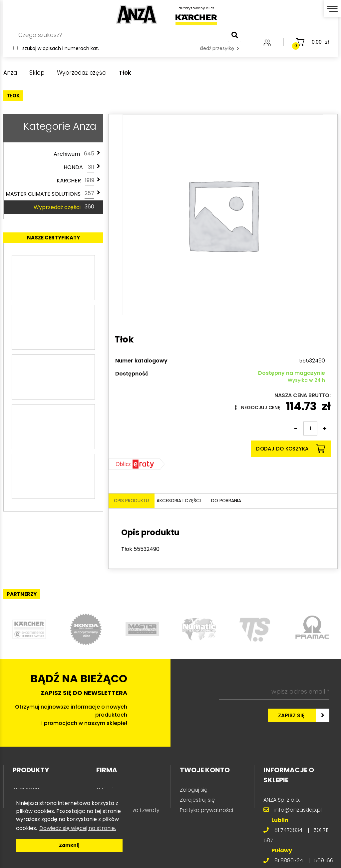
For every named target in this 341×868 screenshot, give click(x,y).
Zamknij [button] (69, 845)
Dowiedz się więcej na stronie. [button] (78, 828)
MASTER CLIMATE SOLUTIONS (50, 194)
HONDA (79, 167)
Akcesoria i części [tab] (191, 501)
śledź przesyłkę (219, 53)
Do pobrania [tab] (245, 501)
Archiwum (74, 154)
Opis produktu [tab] (134, 501)
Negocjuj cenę (257, 407)
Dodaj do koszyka (291, 449)
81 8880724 (289, 861)
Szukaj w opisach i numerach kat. (61, 53)
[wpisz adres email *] (274, 693)
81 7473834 (288, 831)
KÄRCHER (75, 181)
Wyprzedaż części (64, 207)
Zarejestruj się (197, 801)
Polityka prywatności (206, 811)
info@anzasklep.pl (298, 811)
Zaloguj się (194, 791)
